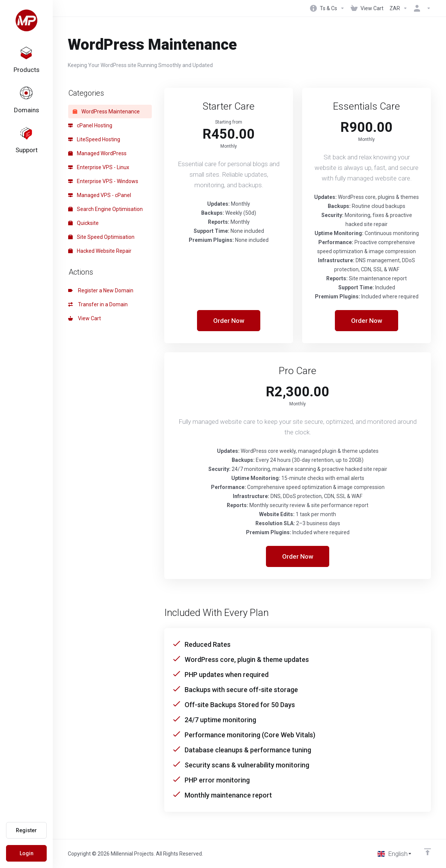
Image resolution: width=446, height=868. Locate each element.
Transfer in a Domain (98, 304)
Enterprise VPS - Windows (103, 181)
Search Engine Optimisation (105, 209)
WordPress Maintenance (106, 112)
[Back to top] (428, 852)
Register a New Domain (101, 290)
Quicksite (83, 223)
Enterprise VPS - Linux (99, 167)
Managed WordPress (97, 153)
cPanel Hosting (90, 125)
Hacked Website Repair (100, 251)
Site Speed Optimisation (101, 237)
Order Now (229, 321)
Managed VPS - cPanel (100, 195)
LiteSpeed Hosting (94, 139)
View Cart (85, 318)
